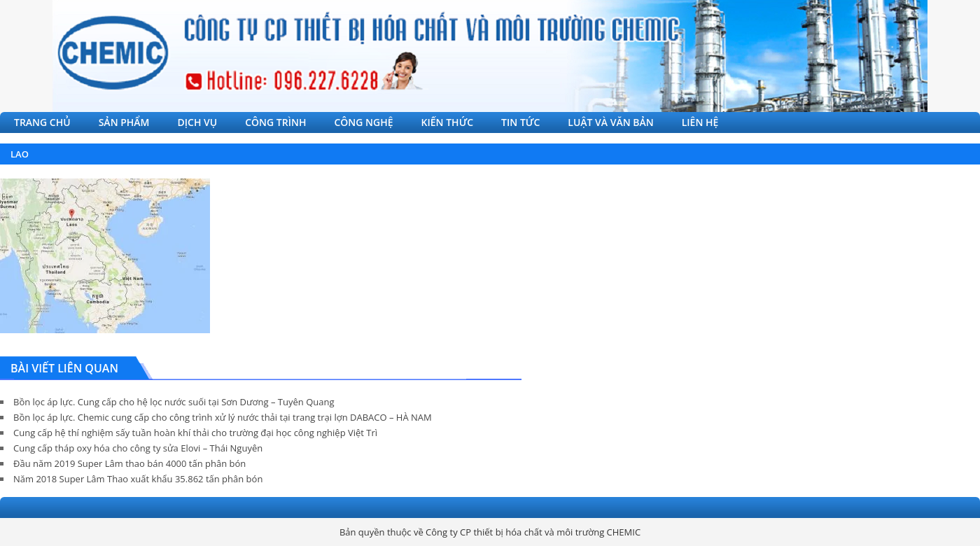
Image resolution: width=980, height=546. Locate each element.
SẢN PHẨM (124, 122)
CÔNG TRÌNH (275, 122)
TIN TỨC (520, 122)
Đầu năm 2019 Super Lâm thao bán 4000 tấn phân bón (129, 463)
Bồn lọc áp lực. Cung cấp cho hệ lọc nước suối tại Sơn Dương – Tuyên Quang (174, 402)
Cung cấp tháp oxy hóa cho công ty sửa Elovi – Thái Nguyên (138, 448)
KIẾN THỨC (448, 122)
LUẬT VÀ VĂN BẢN (610, 122)
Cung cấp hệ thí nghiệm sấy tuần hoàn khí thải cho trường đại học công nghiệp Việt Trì (195, 433)
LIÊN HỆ (700, 122)
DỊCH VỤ (198, 122)
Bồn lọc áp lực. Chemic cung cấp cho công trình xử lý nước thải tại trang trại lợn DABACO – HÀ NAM (223, 417)
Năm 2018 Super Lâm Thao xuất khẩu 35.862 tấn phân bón (138, 479)
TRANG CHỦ (42, 122)
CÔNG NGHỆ (363, 122)
